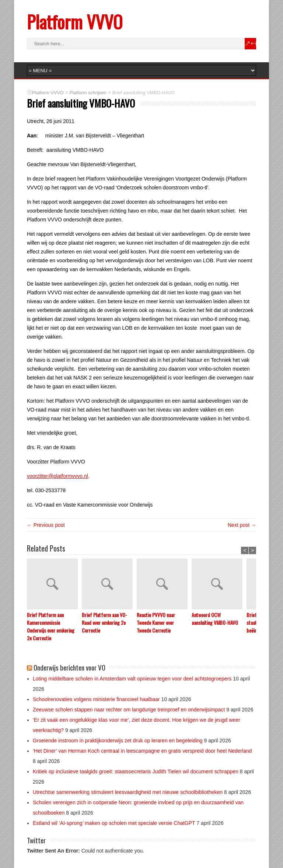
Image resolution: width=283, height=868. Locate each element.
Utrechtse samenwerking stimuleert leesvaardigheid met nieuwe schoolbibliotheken (128, 792)
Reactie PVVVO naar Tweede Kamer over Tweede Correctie (156, 622)
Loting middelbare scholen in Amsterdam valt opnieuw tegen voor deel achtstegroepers (132, 679)
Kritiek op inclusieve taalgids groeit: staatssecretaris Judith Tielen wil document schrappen (136, 771)
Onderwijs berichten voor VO (69, 667)
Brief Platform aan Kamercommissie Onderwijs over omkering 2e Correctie (51, 626)
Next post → (242, 525)
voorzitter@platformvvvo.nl (57, 476)
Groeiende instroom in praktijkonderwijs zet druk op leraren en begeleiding (118, 741)
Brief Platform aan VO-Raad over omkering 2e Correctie (104, 622)
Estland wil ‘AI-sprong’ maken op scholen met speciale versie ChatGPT (114, 823)
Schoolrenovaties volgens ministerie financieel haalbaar (96, 699)
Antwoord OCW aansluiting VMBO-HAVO (215, 619)
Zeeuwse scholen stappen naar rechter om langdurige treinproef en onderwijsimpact (129, 710)
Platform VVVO (75, 22)
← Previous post (46, 525)
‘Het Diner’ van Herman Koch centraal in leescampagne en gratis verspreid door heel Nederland (142, 751)
